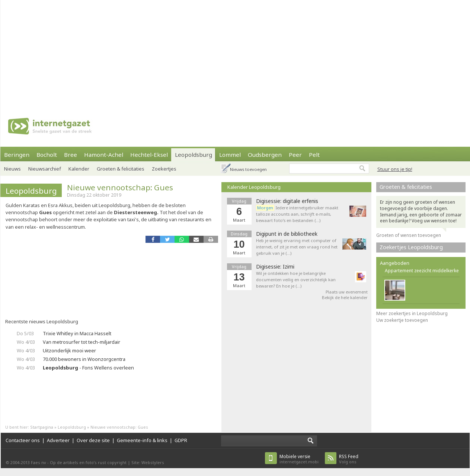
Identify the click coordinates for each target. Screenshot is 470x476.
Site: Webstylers (148, 462)
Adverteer (58, 440)
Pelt (314, 155)
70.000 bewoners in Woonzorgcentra (84, 359)
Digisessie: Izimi (275, 267)
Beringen (17, 155)
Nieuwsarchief (45, 169)
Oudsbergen (265, 155)
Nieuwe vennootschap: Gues (120, 187)
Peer (295, 155)
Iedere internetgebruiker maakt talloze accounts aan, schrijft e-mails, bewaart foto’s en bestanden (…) (297, 214)
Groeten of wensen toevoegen (409, 235)
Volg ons (349, 459)
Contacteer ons (23, 440)
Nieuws (12, 169)
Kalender (79, 169)
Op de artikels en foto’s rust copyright (88, 462)
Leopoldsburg (194, 155)
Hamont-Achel (104, 155)
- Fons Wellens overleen (88, 368)
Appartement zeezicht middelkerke (422, 271)
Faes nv (39, 462)
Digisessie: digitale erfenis (287, 201)
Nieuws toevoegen (248, 169)
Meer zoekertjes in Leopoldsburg (412, 313)
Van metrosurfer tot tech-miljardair (81, 342)
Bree (71, 155)
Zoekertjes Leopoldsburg (411, 247)
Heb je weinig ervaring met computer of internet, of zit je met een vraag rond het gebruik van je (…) (297, 247)
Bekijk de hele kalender (345, 297)
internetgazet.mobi (299, 459)
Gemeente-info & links (142, 440)
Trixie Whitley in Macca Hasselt (77, 333)
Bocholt (47, 155)
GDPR (181, 440)
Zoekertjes (164, 169)
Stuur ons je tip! (395, 169)
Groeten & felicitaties (121, 169)
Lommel (230, 155)
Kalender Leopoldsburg (254, 187)
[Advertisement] (151, 52)
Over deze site (93, 440)
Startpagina (42, 427)
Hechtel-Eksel (149, 155)
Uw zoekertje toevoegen (402, 320)
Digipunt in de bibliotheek (287, 234)
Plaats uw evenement (347, 292)
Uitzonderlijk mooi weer (69, 350)
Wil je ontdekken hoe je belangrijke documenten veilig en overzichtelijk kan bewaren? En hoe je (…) (296, 280)
